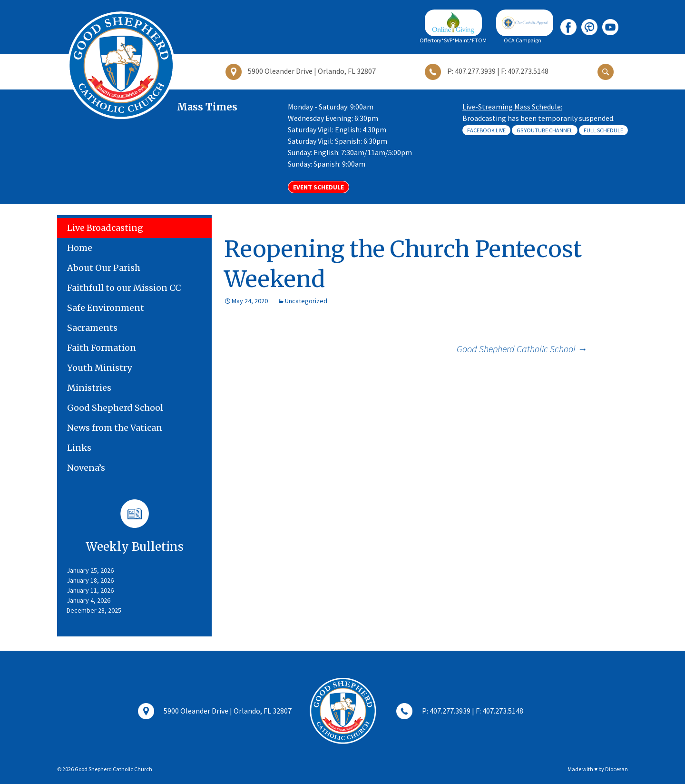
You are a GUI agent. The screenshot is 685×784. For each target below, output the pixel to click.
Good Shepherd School (115, 408)
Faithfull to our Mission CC (124, 288)
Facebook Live (486, 130)
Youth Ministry (99, 368)
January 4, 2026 (88, 600)
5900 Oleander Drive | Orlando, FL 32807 (215, 712)
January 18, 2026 (90, 580)
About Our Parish (104, 268)
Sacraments (92, 328)
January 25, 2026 (90, 570)
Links (79, 448)
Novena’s (86, 468)
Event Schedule (318, 187)
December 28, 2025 (94, 610)
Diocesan (616, 769)
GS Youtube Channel (545, 130)
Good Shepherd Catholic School (522, 349)
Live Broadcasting (105, 228)
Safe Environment (106, 308)
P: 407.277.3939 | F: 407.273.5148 (460, 712)
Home (80, 248)
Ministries (89, 388)
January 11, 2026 (90, 590)
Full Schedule (603, 130)
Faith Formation (102, 348)
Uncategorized (306, 301)
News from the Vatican (115, 428)
